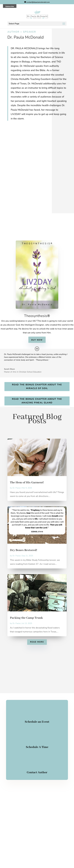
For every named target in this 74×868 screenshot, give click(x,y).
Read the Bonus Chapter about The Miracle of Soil (37, 387)
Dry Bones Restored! (24, 550)
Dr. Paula (16, 488)
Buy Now (37, 340)
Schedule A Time (37, 747)
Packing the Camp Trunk (26, 618)
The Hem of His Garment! (27, 483)
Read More (37, 642)
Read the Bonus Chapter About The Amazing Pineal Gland (37, 401)
